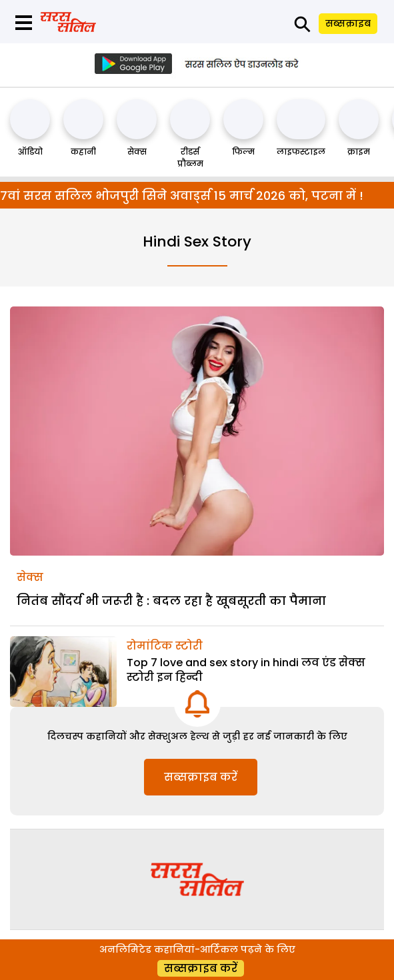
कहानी (83, 152)
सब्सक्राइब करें (201, 777)
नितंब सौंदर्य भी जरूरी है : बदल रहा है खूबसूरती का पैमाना (171, 601)
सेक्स (137, 152)
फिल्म (243, 152)
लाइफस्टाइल (301, 152)
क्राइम (359, 152)
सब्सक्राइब (348, 23)
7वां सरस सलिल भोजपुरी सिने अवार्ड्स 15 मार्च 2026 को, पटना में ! (182, 196)
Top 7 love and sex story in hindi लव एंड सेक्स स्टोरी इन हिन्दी (246, 670)
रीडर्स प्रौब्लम (190, 158)
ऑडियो (30, 152)
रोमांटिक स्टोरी (165, 646)
